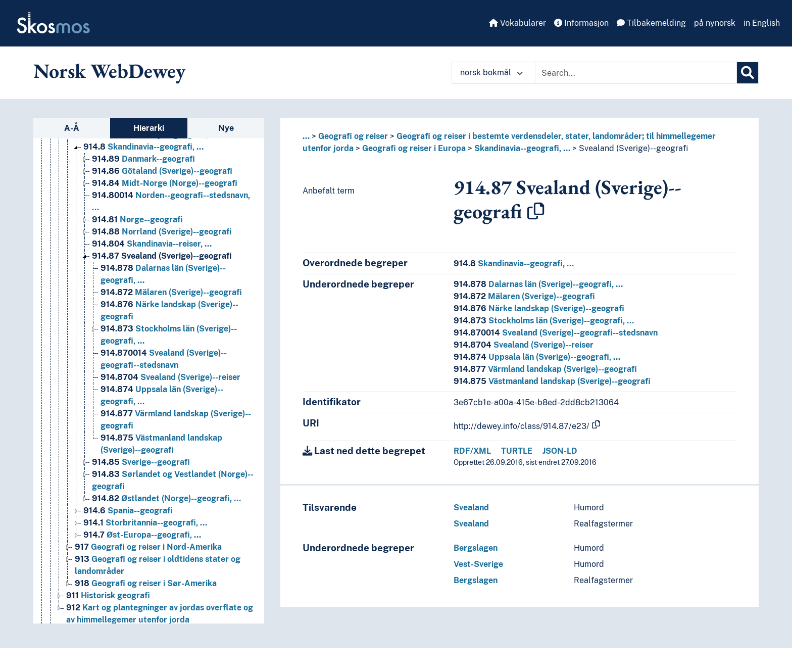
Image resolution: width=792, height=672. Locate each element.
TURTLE (517, 451)
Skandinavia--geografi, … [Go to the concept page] (143, 147)
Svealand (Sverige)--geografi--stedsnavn (556, 333)
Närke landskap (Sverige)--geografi (539, 308)
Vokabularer (517, 23)
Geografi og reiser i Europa (414, 148)
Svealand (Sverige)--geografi (633, 148)
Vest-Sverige (478, 564)
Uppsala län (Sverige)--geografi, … (537, 357)
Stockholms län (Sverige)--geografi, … (544, 321)
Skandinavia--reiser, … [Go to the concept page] (152, 244)
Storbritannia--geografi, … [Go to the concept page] (145, 523)
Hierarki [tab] (149, 128)
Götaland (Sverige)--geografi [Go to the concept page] (162, 171)
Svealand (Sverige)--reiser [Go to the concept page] (170, 377)
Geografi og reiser (353, 136)
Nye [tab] (226, 128)
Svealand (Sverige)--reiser (524, 345)
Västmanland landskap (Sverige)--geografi (552, 381)
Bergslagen (476, 548)
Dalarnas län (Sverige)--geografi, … (538, 284)
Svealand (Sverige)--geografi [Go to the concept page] (162, 256)
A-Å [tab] (72, 128)
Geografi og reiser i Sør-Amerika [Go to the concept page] (146, 583)
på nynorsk (715, 23)
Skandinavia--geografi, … (522, 148)
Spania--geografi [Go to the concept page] (128, 511)
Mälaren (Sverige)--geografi (524, 296)
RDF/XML (472, 451)
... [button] (306, 136)
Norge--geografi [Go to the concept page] (137, 220)
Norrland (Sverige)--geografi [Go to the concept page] (162, 232)
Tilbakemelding (651, 23)
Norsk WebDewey (109, 71)
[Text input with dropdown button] (636, 73)
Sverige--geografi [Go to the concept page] (141, 462)
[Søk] (748, 73)
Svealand (471, 508)
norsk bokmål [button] (491, 73)
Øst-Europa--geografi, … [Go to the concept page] (142, 535)
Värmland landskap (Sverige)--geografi (545, 369)
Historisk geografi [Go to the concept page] (108, 595)
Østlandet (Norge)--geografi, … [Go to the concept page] (166, 498)
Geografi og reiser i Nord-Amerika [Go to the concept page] (148, 547)
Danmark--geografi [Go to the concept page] (143, 159)
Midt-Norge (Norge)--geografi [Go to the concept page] (165, 183)
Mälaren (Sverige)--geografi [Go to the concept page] (171, 292)
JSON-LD (560, 451)
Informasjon (581, 23)
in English (762, 23)
